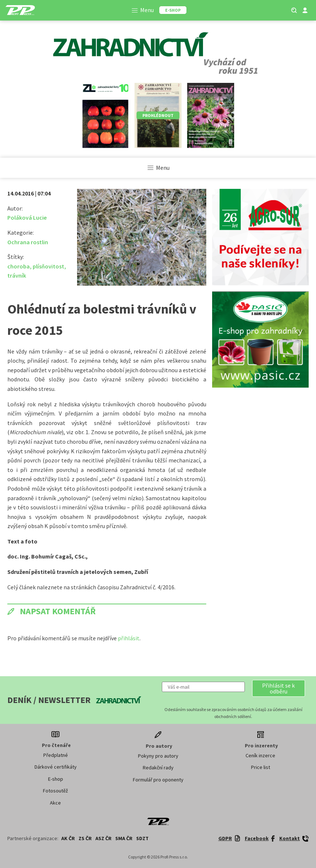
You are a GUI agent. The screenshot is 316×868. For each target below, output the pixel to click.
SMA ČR (124, 838)
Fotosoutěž (55, 791)
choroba (19, 266)
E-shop (56, 779)
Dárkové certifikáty (56, 767)
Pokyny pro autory (158, 756)
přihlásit (129, 638)
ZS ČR (85, 838)
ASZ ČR (103, 838)
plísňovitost (48, 266)
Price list (261, 767)
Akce (55, 803)
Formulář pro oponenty (158, 780)
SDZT (142, 838)
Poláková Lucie (27, 217)
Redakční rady (158, 768)
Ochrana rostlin (28, 242)
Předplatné (56, 755)
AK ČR (68, 838)
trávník (17, 275)
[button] (279, 688)
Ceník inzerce (260, 755)
